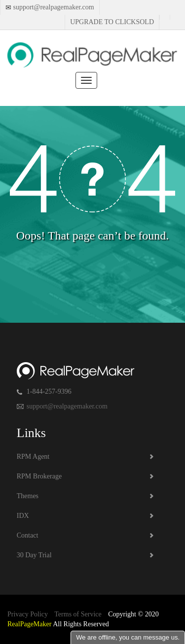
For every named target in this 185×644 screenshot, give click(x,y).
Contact (28, 535)
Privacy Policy (28, 614)
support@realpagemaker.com (53, 7)
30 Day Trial (34, 555)
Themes (28, 496)
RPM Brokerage (39, 476)
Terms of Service (78, 614)
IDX (23, 516)
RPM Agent (33, 457)
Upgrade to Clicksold (112, 22)
